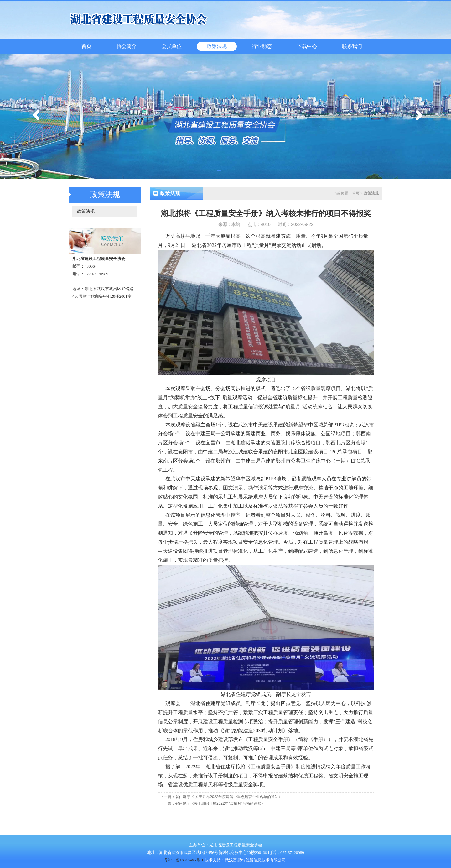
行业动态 (262, 46)
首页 (86, 46)
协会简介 (127, 46)
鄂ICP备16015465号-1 (184, 860)
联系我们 (352, 46)
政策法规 (217, 46)
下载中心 (307, 46)
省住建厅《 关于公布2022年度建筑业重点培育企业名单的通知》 (229, 797)
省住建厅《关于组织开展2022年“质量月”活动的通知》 (220, 803)
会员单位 (172, 46)
